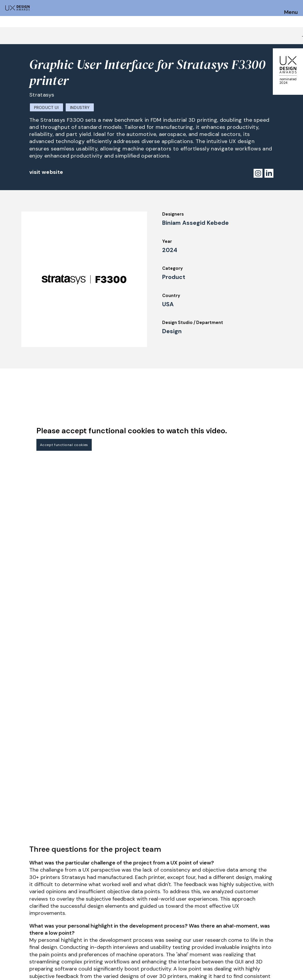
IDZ (187, 917)
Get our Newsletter (273, 882)
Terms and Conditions (267, 934)
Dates (11, 928)
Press (249, 917)
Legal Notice (198, 934)
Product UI (46, 108)
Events (131, 926)
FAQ (9, 936)
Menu (291, 12)
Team (130, 941)
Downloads (195, 926)
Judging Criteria (81, 926)
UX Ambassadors (82, 934)
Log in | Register (261, 941)
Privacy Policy (259, 926)
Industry (80, 108)
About (130, 934)
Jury (68, 917)
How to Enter (19, 920)
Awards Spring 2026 (145, 917)
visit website (46, 172)
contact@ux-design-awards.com (57, 967)
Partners (193, 941)
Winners (72, 941)
